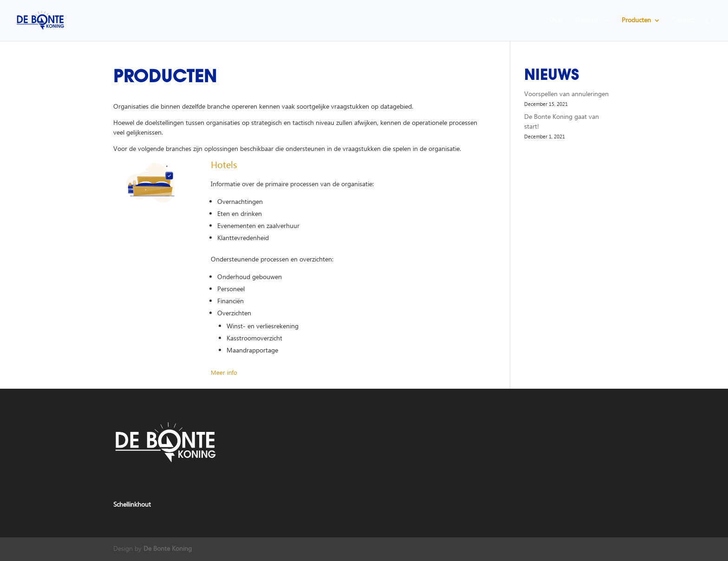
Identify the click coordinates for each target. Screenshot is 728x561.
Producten (636, 21)
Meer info (224, 373)
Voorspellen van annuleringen (566, 94)
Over (556, 21)
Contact (683, 21)
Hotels (224, 165)
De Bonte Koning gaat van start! (562, 122)
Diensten (588, 21)
